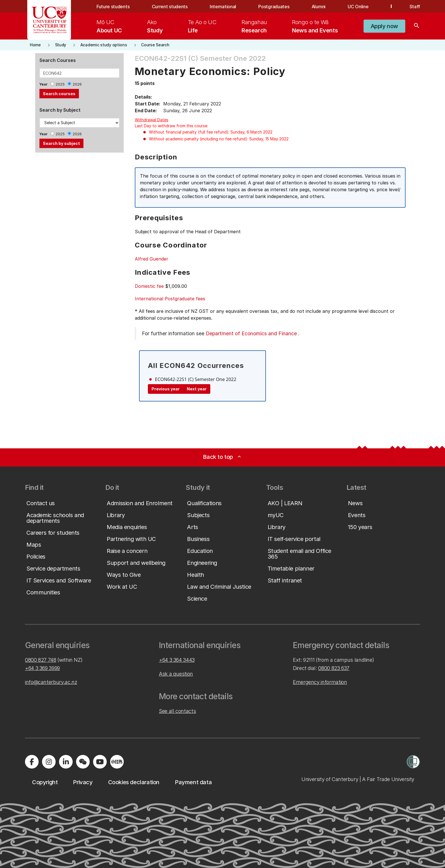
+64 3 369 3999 (42, 668)
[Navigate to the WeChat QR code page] (83, 762)
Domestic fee (149, 286)
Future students (113, 7)
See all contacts (177, 711)
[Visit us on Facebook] (32, 762)
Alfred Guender (152, 259)
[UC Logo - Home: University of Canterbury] (49, 20)
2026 (77, 84)
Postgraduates (274, 7)
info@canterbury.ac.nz (51, 682)
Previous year (166, 389)
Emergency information (320, 682)
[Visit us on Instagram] (49, 762)
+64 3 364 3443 (177, 660)
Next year (197, 389)
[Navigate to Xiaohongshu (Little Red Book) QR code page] (117, 762)
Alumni (319, 7)
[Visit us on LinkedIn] (66, 762)
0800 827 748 (41, 660)
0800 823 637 (334, 668)
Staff (415, 7)
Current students (170, 7)
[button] (384, 26)
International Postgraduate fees (170, 299)
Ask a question (176, 674)
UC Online (358, 7)
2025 (60, 84)
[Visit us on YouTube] (100, 762)
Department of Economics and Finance (251, 333)
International (223, 7)
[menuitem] (109, 26)
